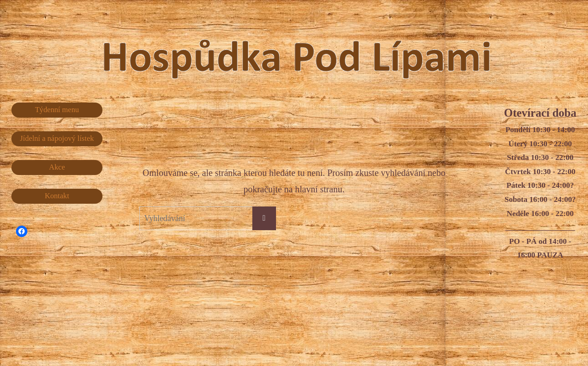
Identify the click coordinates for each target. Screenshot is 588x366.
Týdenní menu (57, 110)
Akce (57, 168)
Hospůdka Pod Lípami (315, 50)
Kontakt (57, 196)
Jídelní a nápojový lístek (57, 138)
